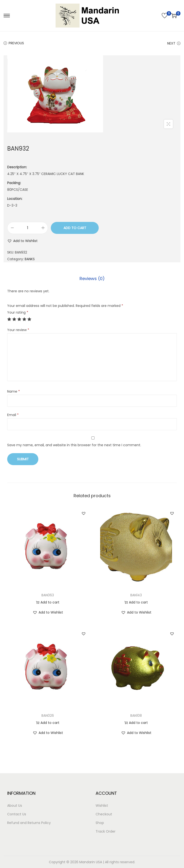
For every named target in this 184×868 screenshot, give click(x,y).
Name (14, 391)
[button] (22, 241)
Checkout (104, 814)
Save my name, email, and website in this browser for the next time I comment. (74, 445)
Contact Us (17, 814)
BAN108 (136, 716)
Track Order (106, 831)
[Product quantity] (28, 228)
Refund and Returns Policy (29, 823)
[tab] (92, 279)
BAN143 (136, 595)
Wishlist (102, 806)
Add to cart (75, 228)
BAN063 (48, 595)
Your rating (18, 312)
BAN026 (48, 716)
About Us (15, 806)
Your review (18, 330)
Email (13, 415)
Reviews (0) (92, 279)
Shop (100, 823)
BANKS (30, 259)
